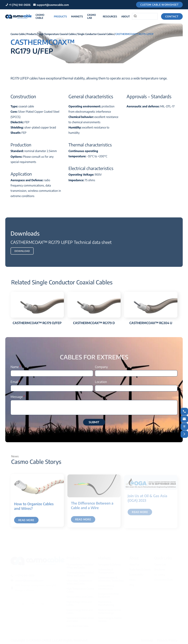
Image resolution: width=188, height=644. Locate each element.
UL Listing (160, 574)
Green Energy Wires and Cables (79, 610)
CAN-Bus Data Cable (77, 625)
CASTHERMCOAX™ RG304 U (151, 323)
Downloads (25, 235)
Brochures (160, 569)
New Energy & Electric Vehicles (110, 619)
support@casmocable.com (53, 5)
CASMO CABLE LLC (44, 639)
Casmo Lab (92, 16)
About (126, 16)
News (132, 579)
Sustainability (136, 574)
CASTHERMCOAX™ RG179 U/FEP (134, 34)
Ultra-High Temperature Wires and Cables (79, 581)
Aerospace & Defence (109, 563)
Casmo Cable (40, 16)
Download (22, 253)
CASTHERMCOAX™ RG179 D (94, 323)
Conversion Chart (163, 579)
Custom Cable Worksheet (159, 5)
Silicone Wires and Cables (80, 596)
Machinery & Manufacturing (106, 602)
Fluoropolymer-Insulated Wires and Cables (80, 565)
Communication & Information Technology (111, 578)
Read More (26, 522)
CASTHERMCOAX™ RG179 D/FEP (37, 323)
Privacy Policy (167, 639)
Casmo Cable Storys (38, 462)
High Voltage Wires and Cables (79, 602)
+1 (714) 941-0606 (20, 5)
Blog (132, 584)
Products (60, 16)
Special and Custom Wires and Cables (80, 619)
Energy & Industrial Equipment (108, 594)
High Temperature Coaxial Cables (57, 34)
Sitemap (147, 639)
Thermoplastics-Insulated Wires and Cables (80, 573)
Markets (77, 16)
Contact (172, 16)
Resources (110, 16)
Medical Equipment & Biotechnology (109, 610)
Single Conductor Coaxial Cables (96, 34)
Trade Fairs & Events (140, 569)
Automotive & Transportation (106, 570)
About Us (134, 563)
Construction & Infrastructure (106, 586)
